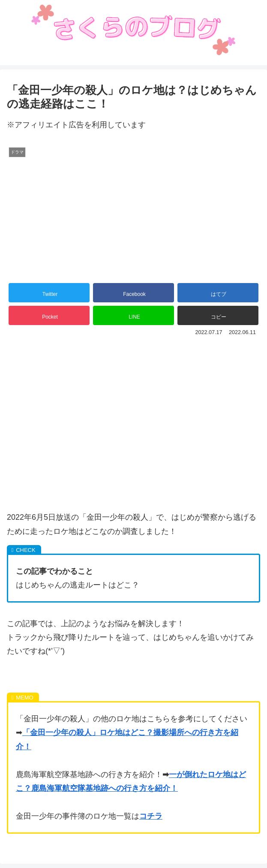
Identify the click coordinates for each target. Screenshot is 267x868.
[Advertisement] (133, 409)
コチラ (151, 816)
